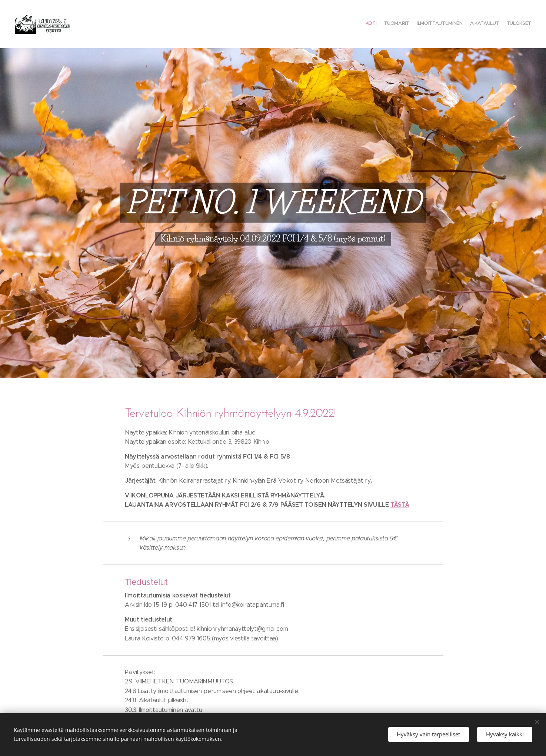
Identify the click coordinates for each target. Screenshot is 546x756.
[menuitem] (502, 24)
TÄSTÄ (400, 505)
